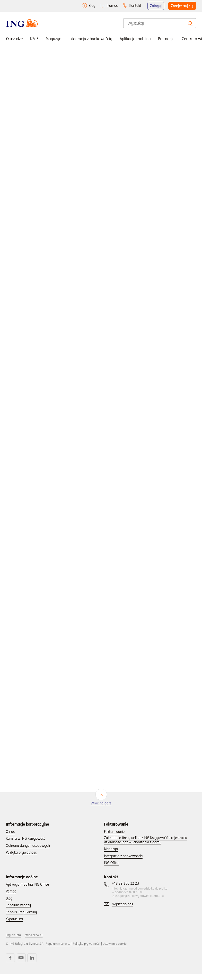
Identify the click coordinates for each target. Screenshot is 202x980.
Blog (92, 6)
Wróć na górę (101, 810)
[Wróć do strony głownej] (22, 23)
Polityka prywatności (87, 951)
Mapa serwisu (34, 942)
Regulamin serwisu (58, 951)
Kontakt (135, 6)
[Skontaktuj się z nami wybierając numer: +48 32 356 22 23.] (125, 891)
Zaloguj (156, 6)
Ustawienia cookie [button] (115, 951)
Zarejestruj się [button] (182, 6)
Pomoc (113, 6)
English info (13, 942)
